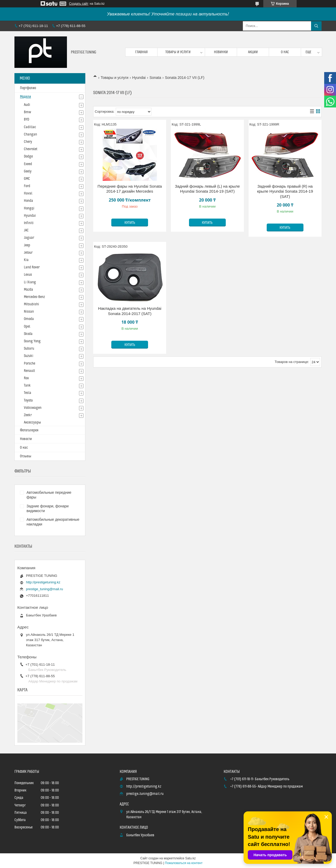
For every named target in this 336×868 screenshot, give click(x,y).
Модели (25, 97)
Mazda (28, 290)
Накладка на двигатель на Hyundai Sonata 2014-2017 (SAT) (130, 311)
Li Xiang (30, 282)
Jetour (28, 253)
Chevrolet (31, 149)
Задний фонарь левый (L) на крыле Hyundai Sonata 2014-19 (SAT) (207, 189)
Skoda (28, 334)
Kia (26, 260)
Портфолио (28, 88)
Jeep (27, 245)
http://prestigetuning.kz (43, 582)
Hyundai (139, 78)
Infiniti (29, 223)
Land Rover (32, 267)
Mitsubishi (31, 304)
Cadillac (30, 127)
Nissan (29, 312)
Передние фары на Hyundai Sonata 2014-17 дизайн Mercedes (130, 189)
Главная (141, 52)
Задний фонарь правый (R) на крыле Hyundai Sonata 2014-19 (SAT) (285, 191)
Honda (28, 201)
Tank (27, 386)
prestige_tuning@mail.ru (44, 589)
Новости (26, 439)
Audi (27, 105)
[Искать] (316, 26)
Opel (27, 327)
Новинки (221, 52)
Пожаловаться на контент (184, 863)
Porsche (30, 364)
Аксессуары (32, 422)
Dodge (28, 156)
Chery (28, 142)
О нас (285, 52)
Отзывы (26, 456)
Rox (26, 378)
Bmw (27, 112)
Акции (253, 52)
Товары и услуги (178, 52)
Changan (30, 134)
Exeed (28, 164)
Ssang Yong (32, 341)
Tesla (28, 393)
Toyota (28, 400)
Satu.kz (190, 858)
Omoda (29, 319)
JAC (26, 230)
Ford (27, 186)
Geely (28, 171)
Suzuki (29, 356)
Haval (28, 193)
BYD (27, 120)
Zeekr (28, 415)
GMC (27, 179)
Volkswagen (33, 408)
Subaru (29, 349)
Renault (29, 371)
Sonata (155, 78)
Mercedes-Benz (34, 297)
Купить (130, 223)
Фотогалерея (29, 430)
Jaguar (29, 238)
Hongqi (29, 208)
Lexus (28, 275)
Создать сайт (79, 4)
